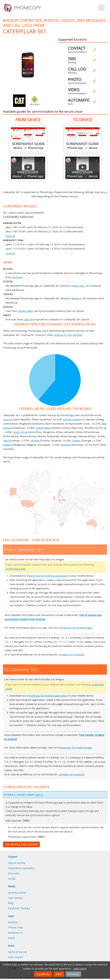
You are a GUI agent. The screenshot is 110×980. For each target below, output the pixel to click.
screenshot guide (16, 569)
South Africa (20, 432)
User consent (16, 957)
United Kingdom (72, 419)
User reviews (16, 898)
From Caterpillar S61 (28, 139)
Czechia (7, 419)
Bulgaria (76, 298)
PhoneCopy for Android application (47, 576)
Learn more (80, 969)
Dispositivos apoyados (21, 868)
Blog (11, 903)
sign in (39, 795)
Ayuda (12, 878)
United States (26, 311)
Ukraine (35, 440)
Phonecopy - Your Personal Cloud (23, 8)
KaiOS (12, 938)
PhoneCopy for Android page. (75, 628)
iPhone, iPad (15, 927)
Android (13, 922)
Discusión (14, 873)
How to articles (17, 863)
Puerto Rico (78, 286)
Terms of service (17, 952)
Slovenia (65, 445)
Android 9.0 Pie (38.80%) (68, 335)
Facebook (14, 908)
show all (10, 236)
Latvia (27, 319)
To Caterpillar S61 (82, 139)
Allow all (43, 974)
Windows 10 (15, 933)
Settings (73, 974)
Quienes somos (17, 892)
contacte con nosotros (72, 654)
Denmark (17, 277)
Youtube (25, 908)
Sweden (76, 440)
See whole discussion (21, 844)
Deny (59, 974)
